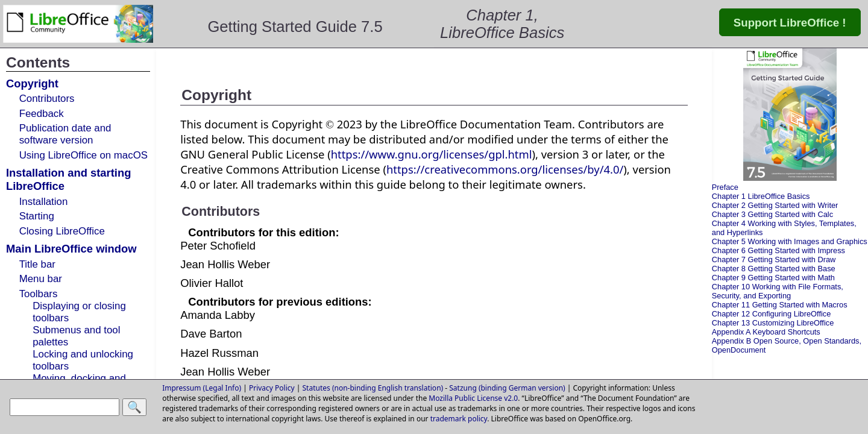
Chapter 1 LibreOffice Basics (761, 196)
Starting (37, 216)
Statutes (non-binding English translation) (373, 388)
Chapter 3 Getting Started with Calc (772, 214)
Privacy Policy (272, 388)
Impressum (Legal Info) (202, 388)
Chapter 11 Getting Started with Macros (780, 305)
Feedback (42, 114)
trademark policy (459, 419)
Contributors (47, 99)
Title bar (37, 264)
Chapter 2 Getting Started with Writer (775, 205)
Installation (44, 202)
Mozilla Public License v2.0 (473, 398)
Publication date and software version (65, 134)
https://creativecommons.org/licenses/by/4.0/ (505, 169)
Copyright (32, 83)
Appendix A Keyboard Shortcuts (766, 332)
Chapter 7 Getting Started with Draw (774, 259)
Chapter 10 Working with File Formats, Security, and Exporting (778, 291)
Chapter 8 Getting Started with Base (774, 269)
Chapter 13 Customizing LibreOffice (773, 323)
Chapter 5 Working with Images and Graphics (790, 241)
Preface (725, 187)
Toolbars (39, 294)
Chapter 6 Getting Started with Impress (778, 250)
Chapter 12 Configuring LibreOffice (772, 314)
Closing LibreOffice (62, 231)
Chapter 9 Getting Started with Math (773, 278)
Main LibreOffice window (71, 249)
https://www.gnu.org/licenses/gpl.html (432, 154)
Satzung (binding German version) (507, 388)
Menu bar (41, 279)
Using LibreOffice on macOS (83, 155)
